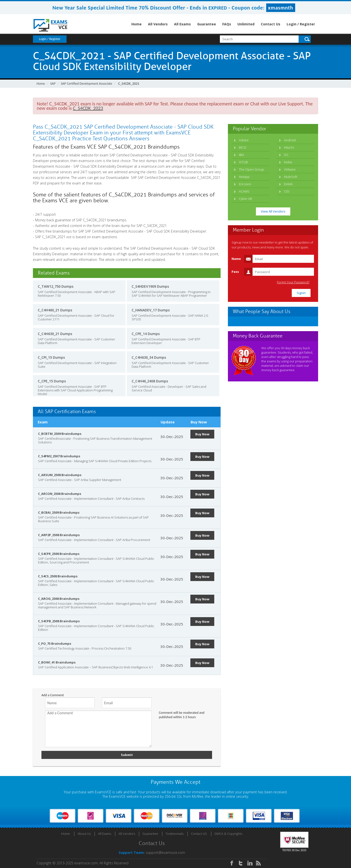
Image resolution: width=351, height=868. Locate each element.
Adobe (244, 140)
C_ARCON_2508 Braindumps (60, 494)
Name (236, 259)
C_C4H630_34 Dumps (149, 357)
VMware (290, 169)
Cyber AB (245, 199)
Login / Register (301, 24)
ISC (286, 155)
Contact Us (271, 24)
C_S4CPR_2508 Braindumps (59, 554)
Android (290, 140)
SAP (53, 84)
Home (136, 24)
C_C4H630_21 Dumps (55, 334)
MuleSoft (291, 177)
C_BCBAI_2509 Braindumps (59, 512)
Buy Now (202, 434)
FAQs (227, 24)
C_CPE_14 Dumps (146, 334)
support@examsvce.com (165, 853)
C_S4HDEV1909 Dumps (150, 286)
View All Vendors (273, 211)
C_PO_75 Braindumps (55, 643)
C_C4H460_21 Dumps (55, 310)
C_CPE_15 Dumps (52, 381)
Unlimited (246, 24)
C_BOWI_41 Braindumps (57, 662)
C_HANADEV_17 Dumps (151, 310)
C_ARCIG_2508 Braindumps (59, 599)
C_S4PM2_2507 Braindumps (59, 456)
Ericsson (245, 184)
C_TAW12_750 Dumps (56, 286)
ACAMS (244, 191)
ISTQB (243, 162)
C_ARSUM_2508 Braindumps (60, 475)
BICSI (243, 147)
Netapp (244, 177)
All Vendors (158, 24)
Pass (235, 272)
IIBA (242, 155)
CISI (287, 191)
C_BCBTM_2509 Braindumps (60, 434)
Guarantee (207, 24)
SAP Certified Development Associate (86, 84)
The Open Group (251, 169)
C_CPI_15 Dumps (51, 357)
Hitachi (289, 147)
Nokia (288, 162)
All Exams (182, 24)
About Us (84, 834)
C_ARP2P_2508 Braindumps (59, 535)
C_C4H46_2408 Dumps (150, 381)
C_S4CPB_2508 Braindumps (59, 621)
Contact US (199, 834)
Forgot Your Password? (293, 282)
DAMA (288, 184)
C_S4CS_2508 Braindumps (58, 576)
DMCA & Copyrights (228, 834)
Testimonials (175, 834)
